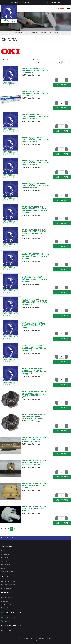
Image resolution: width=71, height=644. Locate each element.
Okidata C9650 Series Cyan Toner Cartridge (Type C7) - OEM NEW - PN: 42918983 (35, 140)
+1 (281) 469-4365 (53, 2)
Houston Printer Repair (8, 581)
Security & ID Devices (8, 605)
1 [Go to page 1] (9, 529)
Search (69, 2)
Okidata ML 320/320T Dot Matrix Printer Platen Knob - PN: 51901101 (35, 509)
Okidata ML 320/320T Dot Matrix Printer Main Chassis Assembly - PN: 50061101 (35, 486)
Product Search (32, 33)
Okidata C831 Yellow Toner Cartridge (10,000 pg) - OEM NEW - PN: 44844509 (35, 93)
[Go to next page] (18, 529)
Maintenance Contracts (8, 585)
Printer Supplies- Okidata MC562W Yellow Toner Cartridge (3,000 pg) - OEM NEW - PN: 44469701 (35, 371)
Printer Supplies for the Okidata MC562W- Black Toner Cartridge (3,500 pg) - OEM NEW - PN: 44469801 (35, 302)
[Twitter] (6, 631)
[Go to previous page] (5, 529)
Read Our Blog (6, 558)
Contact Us (5, 561)
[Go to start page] (2, 529)
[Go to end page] (21, 529)
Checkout (54, 33)
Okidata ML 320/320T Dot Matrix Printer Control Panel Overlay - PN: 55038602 (35, 439)
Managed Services (7, 588)
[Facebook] (2, 631)
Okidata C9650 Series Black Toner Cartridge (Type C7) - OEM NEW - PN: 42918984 (35, 116)
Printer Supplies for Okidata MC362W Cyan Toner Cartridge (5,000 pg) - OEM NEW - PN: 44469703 (35, 233)
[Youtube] (10, 631)
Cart (44, 33)
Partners (4, 568)
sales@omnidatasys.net (20, 2)
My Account (18, 33)
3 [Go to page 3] (15, 529)
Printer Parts (5, 601)
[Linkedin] (14, 631)
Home (3, 551)
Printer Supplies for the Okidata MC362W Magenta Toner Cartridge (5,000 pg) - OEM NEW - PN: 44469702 (35, 256)
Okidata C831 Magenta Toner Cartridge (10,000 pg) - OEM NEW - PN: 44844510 (35, 70)
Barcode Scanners (7, 598)
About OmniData (6, 554)
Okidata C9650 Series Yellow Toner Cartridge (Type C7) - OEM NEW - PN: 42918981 (35, 186)
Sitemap (35, 640)
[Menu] (68, 9)
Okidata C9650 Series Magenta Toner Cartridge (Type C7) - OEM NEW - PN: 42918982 (35, 163)
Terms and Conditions (8, 572)
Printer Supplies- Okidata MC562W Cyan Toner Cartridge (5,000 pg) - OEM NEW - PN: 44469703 (35, 325)
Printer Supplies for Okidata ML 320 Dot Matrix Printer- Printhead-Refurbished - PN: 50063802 (34, 394)
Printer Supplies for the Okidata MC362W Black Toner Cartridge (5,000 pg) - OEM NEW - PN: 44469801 (35, 210)
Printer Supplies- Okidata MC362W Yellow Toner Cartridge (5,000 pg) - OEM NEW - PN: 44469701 (35, 279)
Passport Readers (7, 608)
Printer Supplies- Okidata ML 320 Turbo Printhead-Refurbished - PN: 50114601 (34, 416)
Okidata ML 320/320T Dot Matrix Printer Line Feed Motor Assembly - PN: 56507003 (35, 462)
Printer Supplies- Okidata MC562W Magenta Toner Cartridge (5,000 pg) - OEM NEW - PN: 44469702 (35, 348)
